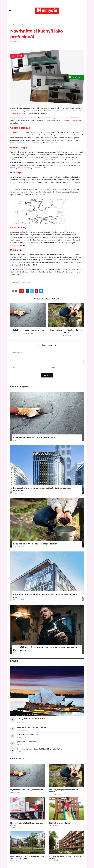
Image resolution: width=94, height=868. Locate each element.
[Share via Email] (41, 291)
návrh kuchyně (26, 282)
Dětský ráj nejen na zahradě (59, 823)
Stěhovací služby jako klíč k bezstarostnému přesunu (26, 824)
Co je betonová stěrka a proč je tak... (28, 330)
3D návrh (14, 282)
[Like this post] (22, 291)
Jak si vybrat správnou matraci (28, 735)
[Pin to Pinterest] (36, 291)
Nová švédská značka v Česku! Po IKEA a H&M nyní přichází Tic (39, 749)
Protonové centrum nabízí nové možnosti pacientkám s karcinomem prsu (45, 596)
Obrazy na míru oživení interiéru (31, 719)
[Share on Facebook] (27, 291)
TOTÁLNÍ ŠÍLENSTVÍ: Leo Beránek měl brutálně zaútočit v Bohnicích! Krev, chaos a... (45, 649)
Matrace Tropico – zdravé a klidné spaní (31, 727)
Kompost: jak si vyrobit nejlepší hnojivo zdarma (35, 544)
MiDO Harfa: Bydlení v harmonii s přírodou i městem (65, 857)
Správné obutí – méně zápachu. (28, 742)
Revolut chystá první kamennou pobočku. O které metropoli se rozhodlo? (42, 489)
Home (15, 25)
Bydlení (24, 25)
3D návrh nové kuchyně (73, 120)
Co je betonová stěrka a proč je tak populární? (35, 437)
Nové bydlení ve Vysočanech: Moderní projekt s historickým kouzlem (27, 857)
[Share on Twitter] (32, 291)
